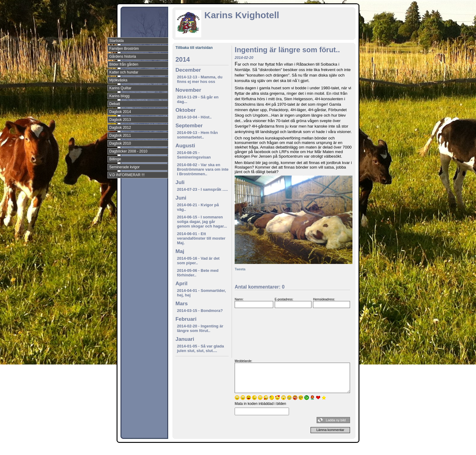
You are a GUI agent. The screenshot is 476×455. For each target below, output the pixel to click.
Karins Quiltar (120, 88)
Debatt (115, 104)
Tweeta (240, 269)
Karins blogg (119, 96)
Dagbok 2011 (120, 135)
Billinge (115, 159)
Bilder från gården (124, 64)
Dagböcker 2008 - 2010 (128, 151)
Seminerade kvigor (124, 167)
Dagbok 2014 (120, 112)
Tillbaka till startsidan (194, 48)
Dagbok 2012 (120, 128)
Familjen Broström (124, 49)
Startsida (116, 41)
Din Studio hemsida (345, 450)
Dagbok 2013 (120, 120)
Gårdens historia (123, 56)
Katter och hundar (124, 72)
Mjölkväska (118, 80)
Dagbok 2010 (120, 143)
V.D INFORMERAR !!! (127, 175)
